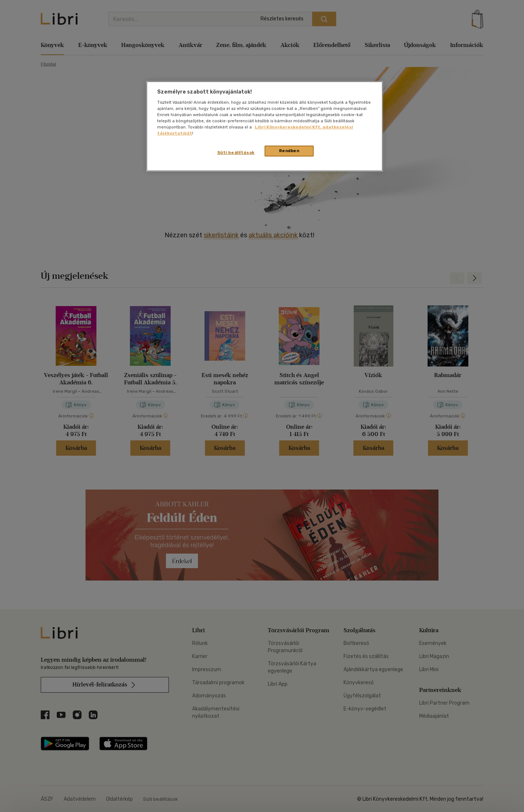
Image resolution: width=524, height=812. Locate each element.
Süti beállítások (236, 153)
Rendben (289, 151)
